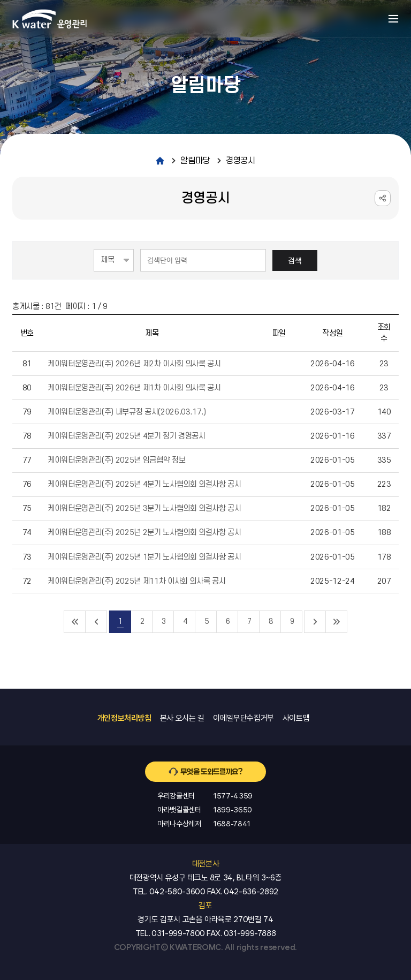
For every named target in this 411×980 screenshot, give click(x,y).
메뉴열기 (393, 19)
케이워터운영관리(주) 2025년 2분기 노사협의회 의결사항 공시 (144, 533)
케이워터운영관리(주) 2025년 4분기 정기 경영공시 (127, 436)
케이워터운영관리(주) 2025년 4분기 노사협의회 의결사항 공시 (144, 484)
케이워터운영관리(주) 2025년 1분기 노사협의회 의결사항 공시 (144, 557)
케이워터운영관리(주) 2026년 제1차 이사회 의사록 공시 (134, 388)
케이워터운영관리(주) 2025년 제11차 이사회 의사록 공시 (136, 581)
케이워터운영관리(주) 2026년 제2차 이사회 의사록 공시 (134, 364)
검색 (295, 260)
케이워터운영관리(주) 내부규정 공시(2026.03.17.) (127, 412)
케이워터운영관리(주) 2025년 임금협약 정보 (116, 460)
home (160, 161)
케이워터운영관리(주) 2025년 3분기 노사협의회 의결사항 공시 (144, 508)
